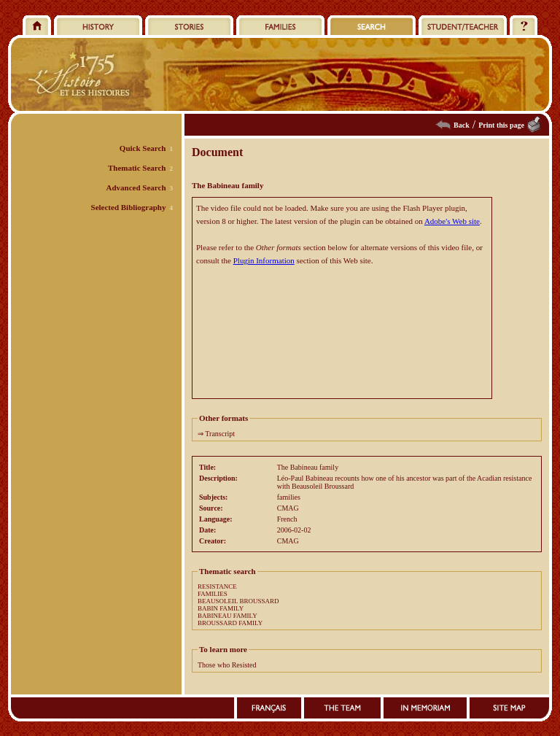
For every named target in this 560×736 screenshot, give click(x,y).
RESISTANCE (217, 586)
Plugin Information (264, 260)
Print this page (501, 125)
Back (462, 125)
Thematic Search (137, 168)
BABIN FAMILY (221, 608)
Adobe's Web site (452, 221)
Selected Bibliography (129, 207)
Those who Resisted (227, 665)
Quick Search (143, 148)
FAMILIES (213, 594)
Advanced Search (136, 187)
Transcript (220, 434)
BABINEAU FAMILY (227, 616)
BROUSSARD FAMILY (230, 623)
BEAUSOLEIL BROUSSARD (238, 601)
